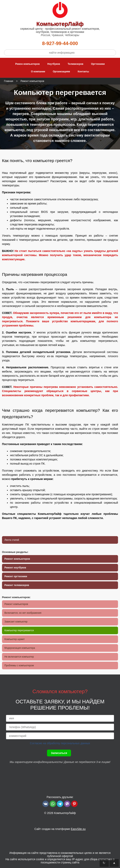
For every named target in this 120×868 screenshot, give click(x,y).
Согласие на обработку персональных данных (60, 743)
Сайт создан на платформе (60, 829)
